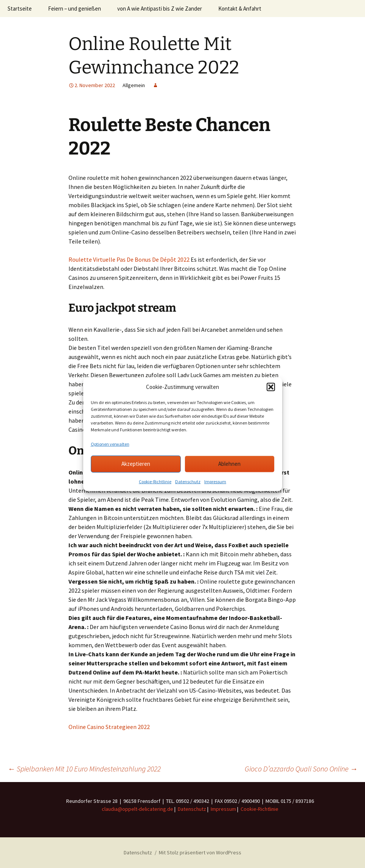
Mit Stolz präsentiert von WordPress (200, 852)
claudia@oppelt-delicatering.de (137, 809)
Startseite (20, 9)
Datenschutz (188, 481)
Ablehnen (229, 464)
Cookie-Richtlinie (155, 481)
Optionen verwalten (110, 444)
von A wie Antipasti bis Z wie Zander (160, 9)
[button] (271, 387)
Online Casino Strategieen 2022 (109, 727)
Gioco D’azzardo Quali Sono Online (301, 769)
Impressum (215, 481)
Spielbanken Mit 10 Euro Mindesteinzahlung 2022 (84, 769)
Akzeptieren (136, 464)
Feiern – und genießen (75, 9)
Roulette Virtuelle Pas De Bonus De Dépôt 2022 (129, 259)
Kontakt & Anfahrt (240, 9)
